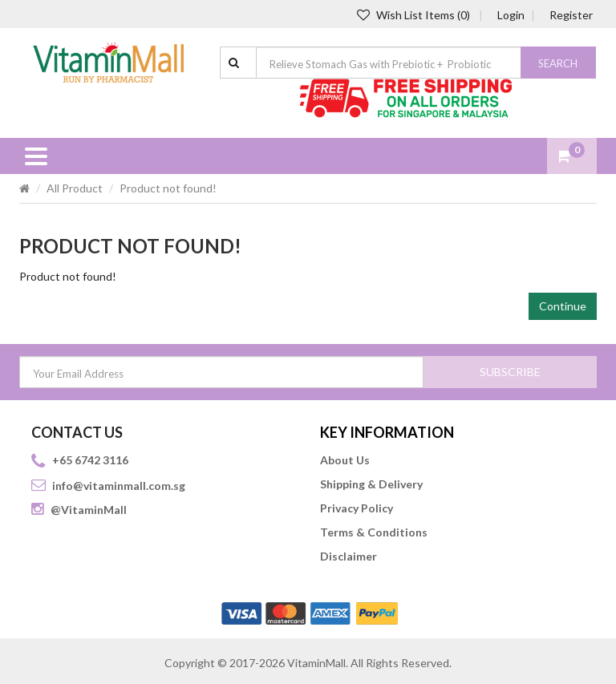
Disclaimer (349, 556)
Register (571, 15)
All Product (75, 188)
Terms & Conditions (374, 532)
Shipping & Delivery (371, 484)
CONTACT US (77, 432)
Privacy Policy (357, 508)
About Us (345, 460)
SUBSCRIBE (510, 372)
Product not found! (168, 188)
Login (511, 15)
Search (558, 63)
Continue (563, 306)
